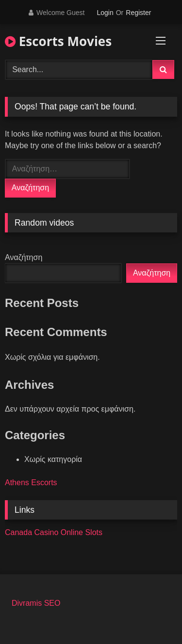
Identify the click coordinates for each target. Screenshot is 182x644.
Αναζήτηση (24, 257)
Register (138, 13)
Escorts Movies (58, 41)
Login (105, 13)
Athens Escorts (31, 483)
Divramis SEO (36, 603)
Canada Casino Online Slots (54, 532)
